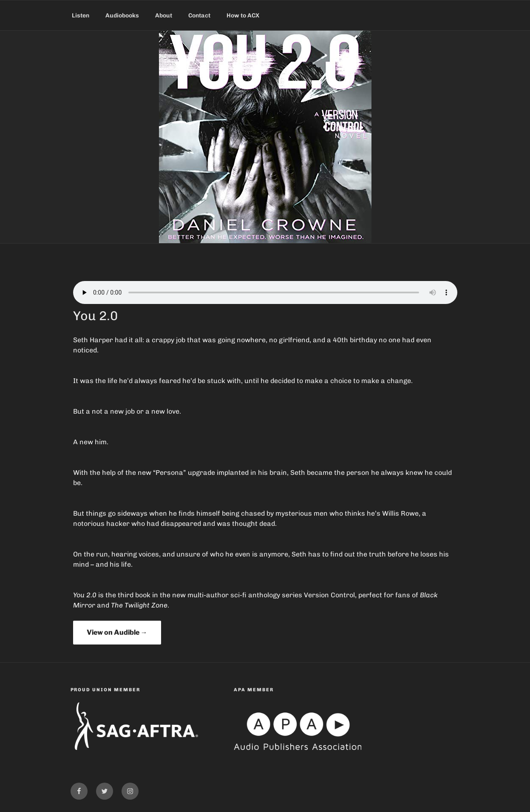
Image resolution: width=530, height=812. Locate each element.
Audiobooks (122, 16)
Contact (199, 16)
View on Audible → (117, 632)
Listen (81, 16)
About (164, 16)
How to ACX (243, 16)
